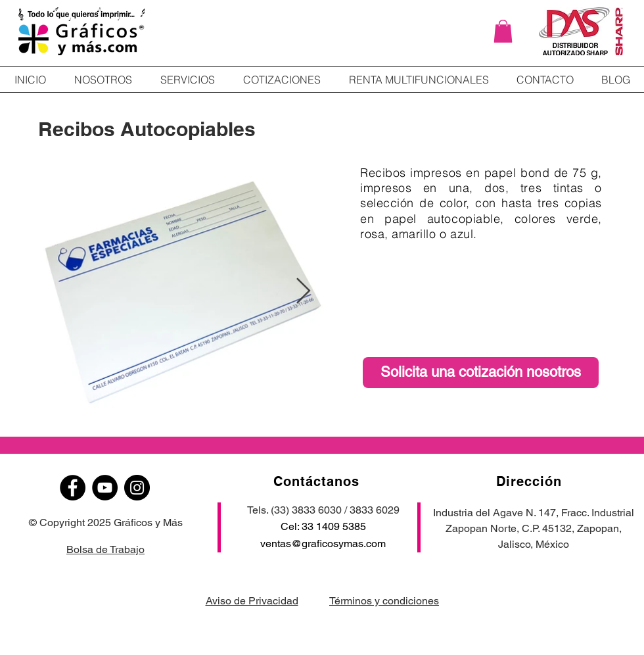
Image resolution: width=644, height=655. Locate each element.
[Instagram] (137, 488)
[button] (503, 31)
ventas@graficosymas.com (323, 544)
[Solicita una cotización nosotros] (481, 373)
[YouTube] (105, 488)
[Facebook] (73, 488)
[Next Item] (303, 291)
